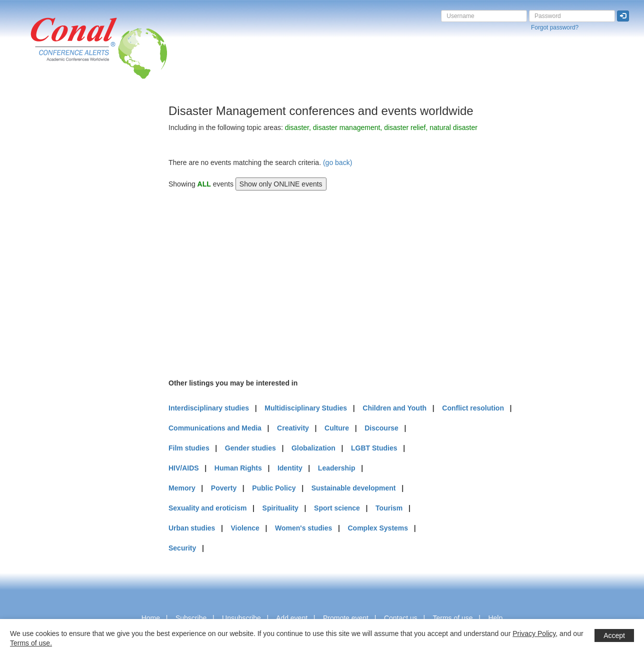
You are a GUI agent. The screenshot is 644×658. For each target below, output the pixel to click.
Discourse (381, 428)
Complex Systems (378, 528)
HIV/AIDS (184, 468)
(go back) (337, 162)
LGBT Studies (374, 448)
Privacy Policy (534, 633)
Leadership (337, 468)
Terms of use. (31, 643)
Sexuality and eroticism (207, 508)
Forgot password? (555, 27)
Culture (337, 428)
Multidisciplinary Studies (306, 408)
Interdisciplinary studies (209, 408)
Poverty (224, 488)
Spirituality (280, 508)
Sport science (337, 508)
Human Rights (238, 468)
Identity (290, 468)
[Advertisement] (47, 254)
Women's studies (303, 528)
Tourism (389, 508)
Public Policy (274, 488)
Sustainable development (354, 488)
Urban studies (192, 528)
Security (182, 548)
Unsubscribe (241, 618)
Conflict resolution (473, 408)
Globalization (313, 448)
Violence (245, 528)
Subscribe (191, 618)
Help (495, 618)
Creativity (293, 428)
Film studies (189, 448)
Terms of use (452, 618)
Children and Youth (394, 408)
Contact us (401, 618)
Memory (182, 488)
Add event (292, 618)
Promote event (346, 618)
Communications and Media (215, 428)
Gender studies (250, 448)
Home (151, 618)
